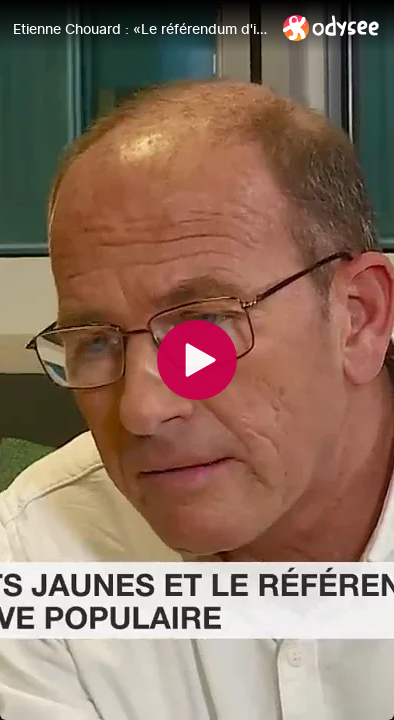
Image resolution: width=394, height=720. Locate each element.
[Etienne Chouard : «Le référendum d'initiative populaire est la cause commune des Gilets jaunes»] (140, 29)
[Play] (197, 360)
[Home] (331, 27)
